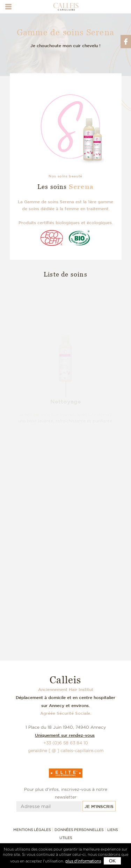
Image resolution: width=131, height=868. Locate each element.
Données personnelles (79, 830)
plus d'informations (83, 861)
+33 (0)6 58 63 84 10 (66, 743)
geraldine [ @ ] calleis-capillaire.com (66, 751)
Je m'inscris (99, 806)
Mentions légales (32, 830)
